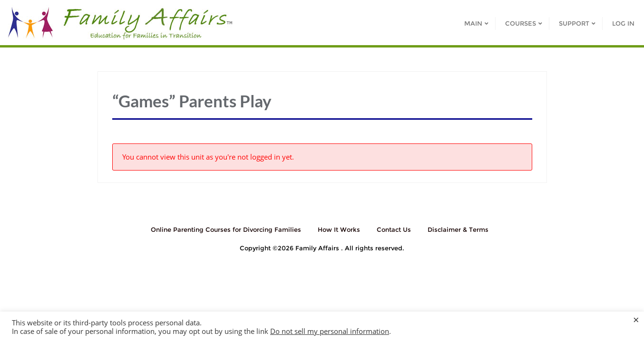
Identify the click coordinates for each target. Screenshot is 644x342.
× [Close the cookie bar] (636, 319)
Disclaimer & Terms (458, 229)
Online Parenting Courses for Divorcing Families (226, 229)
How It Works (339, 229)
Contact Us (394, 229)
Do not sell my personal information (330, 331)
